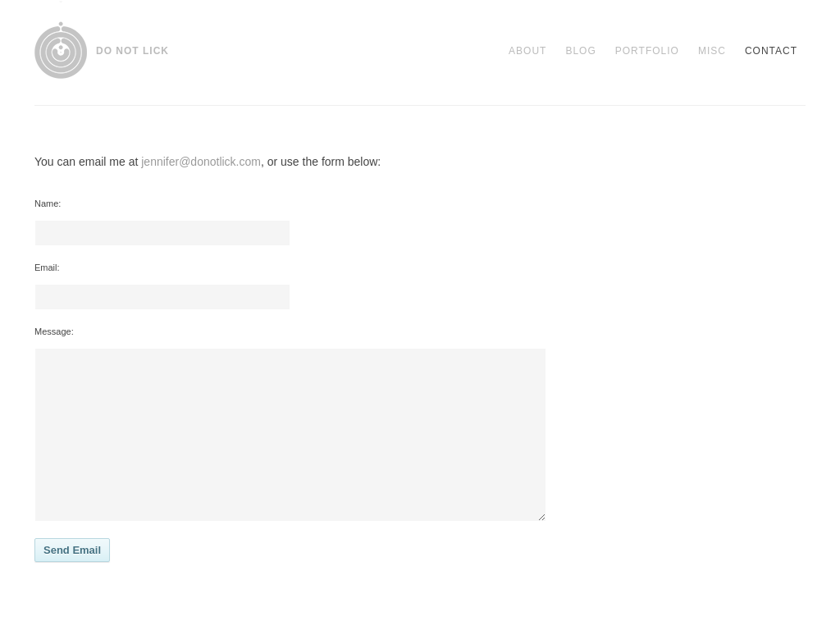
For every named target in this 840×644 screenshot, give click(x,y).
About (527, 51)
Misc (712, 51)
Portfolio (647, 51)
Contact (771, 51)
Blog (580, 51)
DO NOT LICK (132, 51)
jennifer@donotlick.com (201, 162)
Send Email (72, 550)
